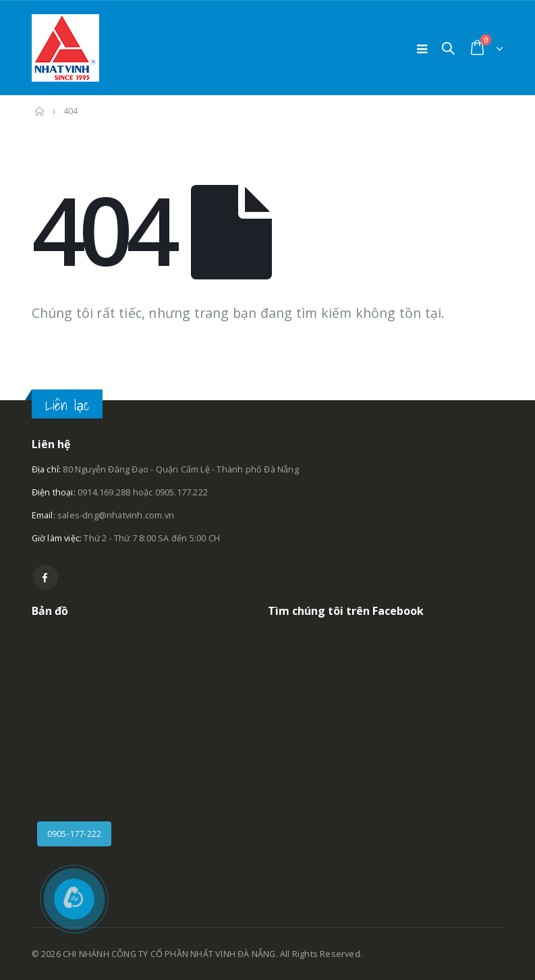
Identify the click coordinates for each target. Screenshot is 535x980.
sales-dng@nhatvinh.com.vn (116, 515)
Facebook (46, 577)
